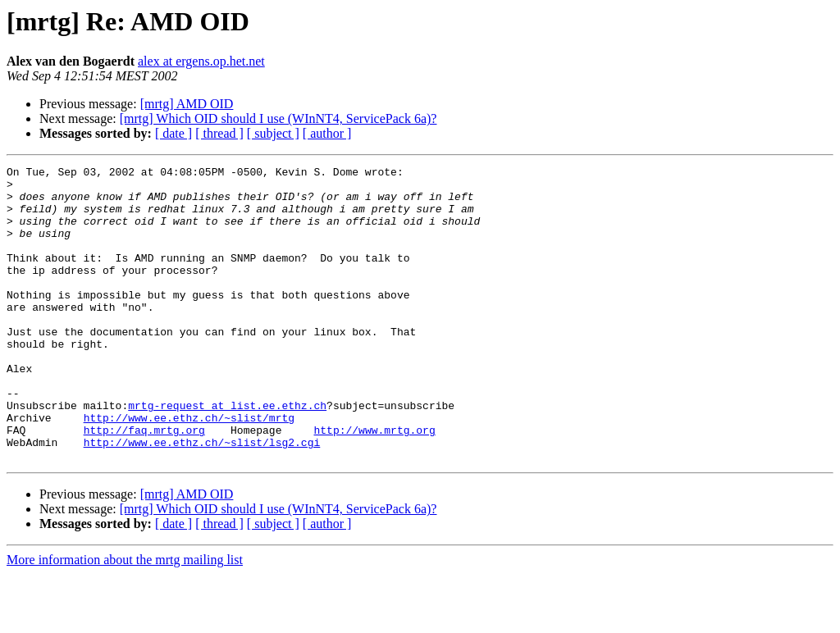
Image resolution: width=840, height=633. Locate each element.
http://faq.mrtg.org (144, 484)
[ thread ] (219, 133)
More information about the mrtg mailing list (125, 619)
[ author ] (327, 133)
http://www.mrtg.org (374, 484)
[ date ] (173, 133)
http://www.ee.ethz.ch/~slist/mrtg (189, 469)
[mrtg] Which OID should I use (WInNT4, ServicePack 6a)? (278, 118)
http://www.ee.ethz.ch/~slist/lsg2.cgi (202, 499)
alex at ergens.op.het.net (201, 61)
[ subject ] (273, 133)
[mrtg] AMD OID (187, 104)
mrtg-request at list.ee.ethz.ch (227, 454)
